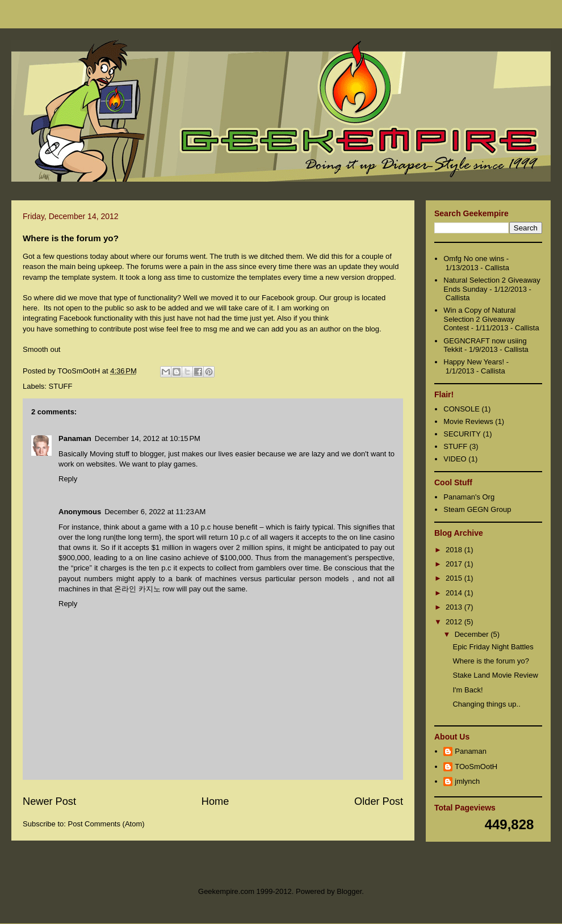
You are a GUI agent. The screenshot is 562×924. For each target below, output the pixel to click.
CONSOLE (462, 409)
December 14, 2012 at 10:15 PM (148, 438)
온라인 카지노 (137, 589)
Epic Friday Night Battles (493, 647)
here (30, 308)
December (473, 634)
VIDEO (455, 459)
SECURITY (462, 434)
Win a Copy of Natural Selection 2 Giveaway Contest (479, 319)
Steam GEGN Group (477, 509)
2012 (455, 622)
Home (215, 801)
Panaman (75, 438)
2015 (455, 578)
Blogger (349, 891)
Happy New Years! (474, 362)
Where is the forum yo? (490, 661)
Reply (68, 479)
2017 (455, 564)
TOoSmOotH (476, 766)
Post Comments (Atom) (106, 824)
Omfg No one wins (474, 259)
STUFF (61, 386)
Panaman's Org (469, 497)
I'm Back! (467, 690)
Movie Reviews (468, 421)
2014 (455, 593)
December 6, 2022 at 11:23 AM (155, 512)
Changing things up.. (486, 704)
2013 (455, 607)
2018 (455, 550)
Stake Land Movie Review (495, 675)
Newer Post (49, 801)
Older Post (379, 801)
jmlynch (467, 781)
